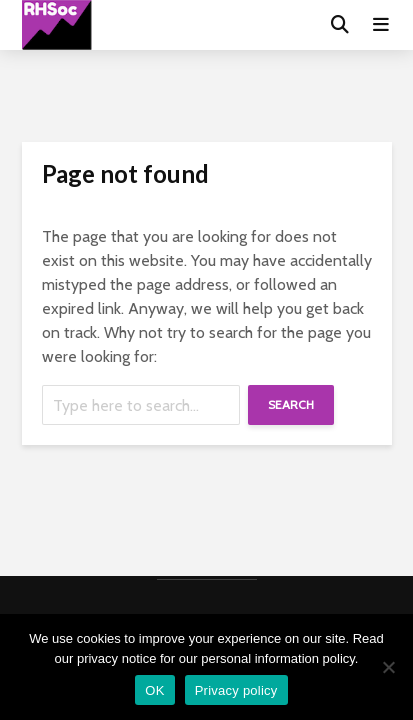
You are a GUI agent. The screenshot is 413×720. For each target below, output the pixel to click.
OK (154, 690)
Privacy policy (236, 690)
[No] (388, 667)
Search (291, 404)
